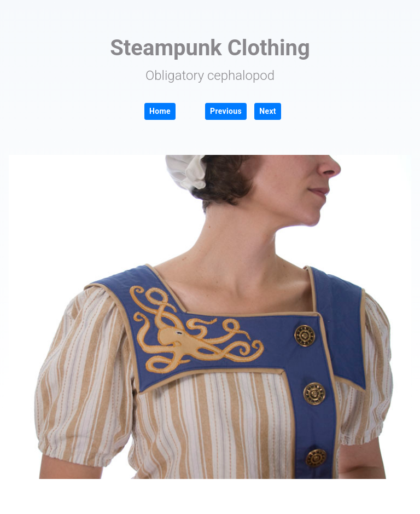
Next (268, 111)
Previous (226, 111)
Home (160, 111)
